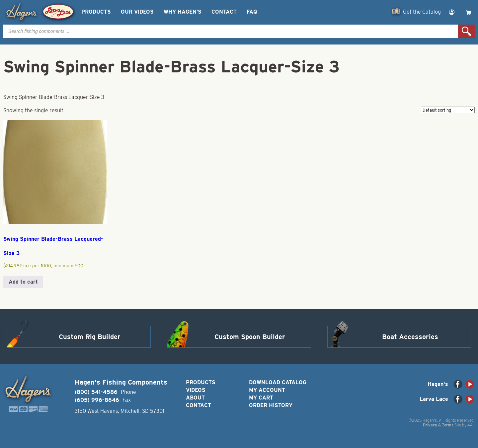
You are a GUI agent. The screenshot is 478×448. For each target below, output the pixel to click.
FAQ (252, 12)
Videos (196, 390)
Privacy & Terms (438, 425)
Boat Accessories (410, 337)
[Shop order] (448, 110)
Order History (271, 405)
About (195, 398)
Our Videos (137, 12)
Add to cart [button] (23, 282)
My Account (267, 390)
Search (466, 31)
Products (96, 12)
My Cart (261, 398)
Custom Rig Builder (90, 337)
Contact (224, 12)
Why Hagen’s (183, 12)
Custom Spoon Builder (250, 337)
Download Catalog (278, 382)
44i (471, 425)
